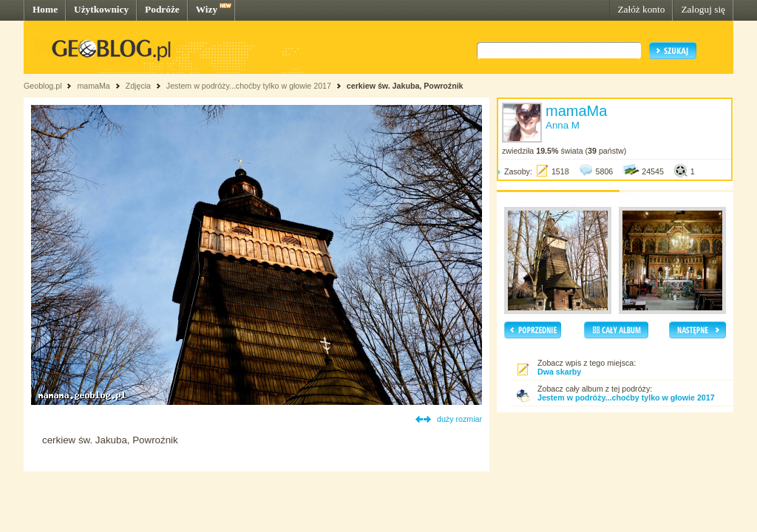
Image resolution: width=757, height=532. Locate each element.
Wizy (207, 9)
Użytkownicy (101, 9)
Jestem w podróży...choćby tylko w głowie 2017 (249, 86)
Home (45, 9)
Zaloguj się (703, 9)
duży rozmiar (459, 419)
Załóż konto (641, 9)
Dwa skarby (559, 372)
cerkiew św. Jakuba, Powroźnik (405, 86)
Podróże (162, 9)
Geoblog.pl (43, 86)
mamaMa (93, 86)
